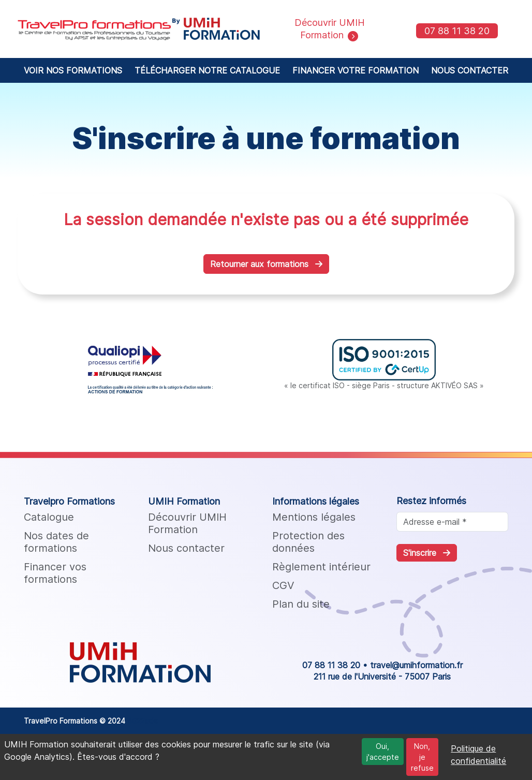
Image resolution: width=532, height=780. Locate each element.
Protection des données (308, 542)
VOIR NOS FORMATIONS (73, 70)
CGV (283, 585)
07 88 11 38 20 (457, 31)
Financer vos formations (55, 573)
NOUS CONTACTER (470, 70)
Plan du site (301, 604)
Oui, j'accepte (383, 752)
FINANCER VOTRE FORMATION (356, 70)
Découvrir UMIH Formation (187, 523)
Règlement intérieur (321, 567)
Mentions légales (314, 517)
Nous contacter (186, 548)
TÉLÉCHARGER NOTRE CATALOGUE (207, 70)
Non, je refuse (422, 757)
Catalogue (49, 517)
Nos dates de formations (56, 542)
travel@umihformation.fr (416, 665)
